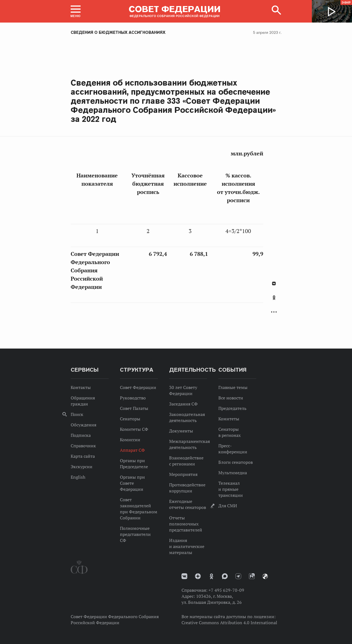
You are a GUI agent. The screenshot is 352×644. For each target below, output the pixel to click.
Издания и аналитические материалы (187, 546)
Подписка (81, 435)
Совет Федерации (138, 387)
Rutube (252, 576)
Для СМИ (228, 506)
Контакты (81, 387)
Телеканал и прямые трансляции (231, 489)
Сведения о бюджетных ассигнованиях (118, 32)
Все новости (231, 398)
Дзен (198, 576)
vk (184, 576)
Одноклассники (274, 298)
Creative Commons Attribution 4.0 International (229, 623)
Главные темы (233, 387)
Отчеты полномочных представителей (186, 524)
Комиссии (130, 440)
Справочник (83, 446)
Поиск (77, 414)
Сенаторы (130, 419)
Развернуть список (274, 312)
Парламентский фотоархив (265, 576)
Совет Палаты (134, 408)
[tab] (274, 301)
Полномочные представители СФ (135, 534)
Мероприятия (183, 474)
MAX (225, 576)
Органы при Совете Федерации (132, 483)
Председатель (232, 408)
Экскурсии (82, 467)
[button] (76, 11)
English (78, 477)
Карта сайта (83, 456)
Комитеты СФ (134, 429)
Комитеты (229, 419)
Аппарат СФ (132, 450)
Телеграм (238, 576)
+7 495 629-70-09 (226, 590)
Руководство (133, 398)
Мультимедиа (233, 473)
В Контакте (274, 283)
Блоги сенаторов (236, 462)
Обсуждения (83, 425)
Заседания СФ (183, 404)
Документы (181, 431)
